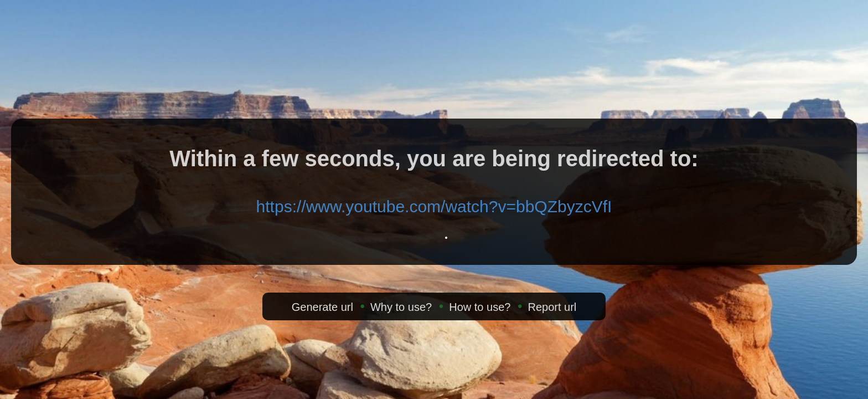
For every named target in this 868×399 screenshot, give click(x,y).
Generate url (322, 307)
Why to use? (401, 307)
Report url (552, 307)
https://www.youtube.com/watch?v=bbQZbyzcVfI (434, 206)
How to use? (480, 307)
